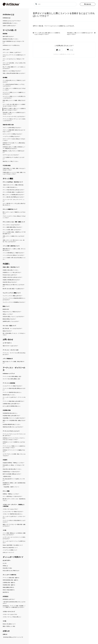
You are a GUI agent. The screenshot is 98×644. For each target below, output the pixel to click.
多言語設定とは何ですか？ (9, 599)
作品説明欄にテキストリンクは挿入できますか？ (14, 418)
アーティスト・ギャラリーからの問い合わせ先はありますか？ (14, 354)
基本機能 (5, 78)
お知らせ (6, 631)
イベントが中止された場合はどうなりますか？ (14, 255)
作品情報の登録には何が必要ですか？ (11, 416)
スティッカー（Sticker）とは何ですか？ (12, 52)
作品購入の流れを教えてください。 (11, 270)
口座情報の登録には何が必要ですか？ (11, 404)
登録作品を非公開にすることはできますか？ (13, 427)
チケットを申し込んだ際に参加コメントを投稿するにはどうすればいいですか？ (14, 105)
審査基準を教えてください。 (9, 395)
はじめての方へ (7, 560)
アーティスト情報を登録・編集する (11, 578)
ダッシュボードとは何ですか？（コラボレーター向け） (14, 517)
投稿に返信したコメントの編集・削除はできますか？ (14, 101)
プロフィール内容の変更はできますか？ (12, 128)
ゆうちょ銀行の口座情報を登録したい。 (12, 406)
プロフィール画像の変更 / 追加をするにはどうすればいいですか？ (14, 131)
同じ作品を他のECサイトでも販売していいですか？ (14, 480)
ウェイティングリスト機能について (12, 293)
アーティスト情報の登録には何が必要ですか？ (14, 401)
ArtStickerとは (8, 14)
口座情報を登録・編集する (9, 583)
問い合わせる (88, 4)
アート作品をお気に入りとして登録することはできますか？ (14, 81)
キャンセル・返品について (9, 326)
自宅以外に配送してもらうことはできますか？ (14, 317)
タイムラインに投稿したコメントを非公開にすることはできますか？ (14, 97)
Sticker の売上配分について (9, 624)
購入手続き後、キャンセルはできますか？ (13, 328)
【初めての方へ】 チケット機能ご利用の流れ (13, 185)
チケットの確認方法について (10, 209)
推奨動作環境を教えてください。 (10, 23)
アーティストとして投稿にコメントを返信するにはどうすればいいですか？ (14, 447)
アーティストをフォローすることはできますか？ (14, 117)
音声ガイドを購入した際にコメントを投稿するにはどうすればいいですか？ (15, 109)
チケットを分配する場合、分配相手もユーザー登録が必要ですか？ (14, 233)
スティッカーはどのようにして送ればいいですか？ (14, 60)
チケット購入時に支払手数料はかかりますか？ (14, 197)
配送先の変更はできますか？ (9, 319)
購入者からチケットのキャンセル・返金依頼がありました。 (14, 500)
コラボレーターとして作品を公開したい (12, 617)
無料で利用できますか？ (8, 36)
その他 (4, 530)
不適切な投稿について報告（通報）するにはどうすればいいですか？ (14, 169)
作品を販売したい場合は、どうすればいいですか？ (14, 466)
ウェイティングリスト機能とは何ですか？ (13, 296)
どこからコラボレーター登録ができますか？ (13, 512)
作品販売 (5, 460)
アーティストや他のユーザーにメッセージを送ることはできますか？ (14, 120)
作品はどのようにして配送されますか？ (12, 312)
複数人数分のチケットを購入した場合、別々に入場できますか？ (14, 250)
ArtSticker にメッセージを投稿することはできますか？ (14, 443)
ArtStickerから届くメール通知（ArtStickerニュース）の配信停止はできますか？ (14, 148)
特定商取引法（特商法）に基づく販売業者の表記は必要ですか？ (14, 484)
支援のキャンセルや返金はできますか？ (12, 71)
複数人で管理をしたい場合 (9, 626)
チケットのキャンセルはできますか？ (11, 225)
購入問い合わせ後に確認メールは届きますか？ (14, 289)
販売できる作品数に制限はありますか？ (12, 474)
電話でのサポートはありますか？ (10, 346)
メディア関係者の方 (8, 359)
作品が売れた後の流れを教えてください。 (13, 469)
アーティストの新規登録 (9, 383)
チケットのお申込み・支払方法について (13, 182)
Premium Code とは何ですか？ (10, 275)
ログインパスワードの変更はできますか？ (13, 134)
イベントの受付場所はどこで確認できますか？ (14, 253)
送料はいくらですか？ (8, 314)
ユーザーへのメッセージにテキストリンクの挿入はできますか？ (14, 538)
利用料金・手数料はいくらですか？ (11, 494)
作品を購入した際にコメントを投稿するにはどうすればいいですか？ (14, 113)
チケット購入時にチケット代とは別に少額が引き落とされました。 (14, 204)
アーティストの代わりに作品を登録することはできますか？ (14, 521)
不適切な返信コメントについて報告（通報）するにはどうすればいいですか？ (14, 173)
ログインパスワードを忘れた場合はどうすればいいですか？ (14, 140)
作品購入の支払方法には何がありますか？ (13, 277)
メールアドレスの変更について (10, 550)
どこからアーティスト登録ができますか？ (13, 386)
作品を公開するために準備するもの (11, 571)
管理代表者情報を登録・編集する (10, 580)
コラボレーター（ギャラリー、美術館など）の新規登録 (14, 505)
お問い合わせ (8, 339)
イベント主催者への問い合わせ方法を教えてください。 (14, 258)
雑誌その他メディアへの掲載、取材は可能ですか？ (14, 362)
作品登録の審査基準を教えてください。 (12, 424)
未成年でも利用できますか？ (9, 26)
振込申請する (6, 592)
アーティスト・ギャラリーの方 (11, 350)
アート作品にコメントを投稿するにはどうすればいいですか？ (14, 89)
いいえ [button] (71, 50)
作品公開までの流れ (7, 568)
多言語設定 (6, 596)
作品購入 (6, 264)
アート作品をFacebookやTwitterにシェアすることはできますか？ (14, 85)
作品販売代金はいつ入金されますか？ (11, 472)
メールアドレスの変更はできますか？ (11, 136)
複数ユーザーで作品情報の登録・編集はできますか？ (14, 421)
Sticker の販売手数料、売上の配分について (13, 545)
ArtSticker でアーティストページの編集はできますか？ (14, 451)
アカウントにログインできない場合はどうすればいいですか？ (14, 217)
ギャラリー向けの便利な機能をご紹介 (11, 379)
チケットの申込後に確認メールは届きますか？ (14, 192)
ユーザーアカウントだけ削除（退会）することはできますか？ (14, 455)
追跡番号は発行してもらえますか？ (11, 321)
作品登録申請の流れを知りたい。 (10, 413)
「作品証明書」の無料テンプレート (11, 487)
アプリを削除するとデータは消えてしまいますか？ (14, 158)
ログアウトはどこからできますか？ (11, 155)
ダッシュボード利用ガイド (13, 557)
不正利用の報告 (7, 166)
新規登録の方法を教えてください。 (11, 39)
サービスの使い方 (10, 30)
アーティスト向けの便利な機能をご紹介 (12, 376)
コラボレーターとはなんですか (10, 614)
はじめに (5, 563)
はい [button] (60, 50)
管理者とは (5, 566)
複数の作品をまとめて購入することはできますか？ (14, 285)
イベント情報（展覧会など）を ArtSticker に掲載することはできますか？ (14, 534)
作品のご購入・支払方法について (11, 267)
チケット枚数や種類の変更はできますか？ (13, 227)
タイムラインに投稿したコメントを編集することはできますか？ (14, 93)
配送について (6, 306)
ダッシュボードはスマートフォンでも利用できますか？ (14, 542)
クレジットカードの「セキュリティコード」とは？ (14, 200)
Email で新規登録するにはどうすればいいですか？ (13, 42)
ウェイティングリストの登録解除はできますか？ (14, 302)
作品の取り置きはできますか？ (10, 282)
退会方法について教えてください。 (11, 161)
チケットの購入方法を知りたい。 (10, 187)
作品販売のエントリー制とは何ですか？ (12, 272)
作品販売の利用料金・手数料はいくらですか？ (14, 463)
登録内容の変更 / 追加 (8, 125)
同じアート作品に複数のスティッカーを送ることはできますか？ (14, 68)
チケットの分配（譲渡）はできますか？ (12, 230)
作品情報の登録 (7, 410)
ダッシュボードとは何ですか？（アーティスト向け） (14, 398)
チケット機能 (8, 179)
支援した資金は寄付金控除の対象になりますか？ (14, 73)
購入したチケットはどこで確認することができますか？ (14, 213)
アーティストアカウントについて (11, 431)
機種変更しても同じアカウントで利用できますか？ (14, 152)
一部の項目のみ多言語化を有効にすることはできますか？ (14, 603)
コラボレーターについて (9, 612)
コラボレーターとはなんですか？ (10, 509)
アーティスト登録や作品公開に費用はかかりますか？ (14, 389)
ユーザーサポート (7, 343)
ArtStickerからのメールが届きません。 (12, 45)
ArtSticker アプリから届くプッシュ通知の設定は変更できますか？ (14, 144)
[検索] (55, 4)
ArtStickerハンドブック (9, 374)
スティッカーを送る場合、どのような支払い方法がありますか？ (14, 64)
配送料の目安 (6, 309)
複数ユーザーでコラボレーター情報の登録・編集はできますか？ (14, 525)
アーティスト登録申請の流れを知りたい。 (13, 392)
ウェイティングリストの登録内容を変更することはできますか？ (14, 299)
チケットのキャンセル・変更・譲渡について (14, 222)
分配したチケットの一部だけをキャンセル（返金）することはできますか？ (14, 241)
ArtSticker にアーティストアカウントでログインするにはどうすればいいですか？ (14, 439)
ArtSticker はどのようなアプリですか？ (12, 21)
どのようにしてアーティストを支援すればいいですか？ (14, 56)
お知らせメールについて (8, 552)
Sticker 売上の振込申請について (10, 548)
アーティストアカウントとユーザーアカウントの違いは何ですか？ (14, 435)
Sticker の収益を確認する (9, 590)
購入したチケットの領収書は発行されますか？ (14, 195)
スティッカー (6, 50)
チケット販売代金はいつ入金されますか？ (13, 496)
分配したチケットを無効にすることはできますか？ (14, 237)
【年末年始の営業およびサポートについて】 (13, 637)
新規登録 (5, 34)
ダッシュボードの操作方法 (9, 575)
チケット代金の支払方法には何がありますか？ (14, 190)
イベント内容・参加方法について (11, 246)
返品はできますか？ (7, 331)
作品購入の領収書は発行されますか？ (11, 280)
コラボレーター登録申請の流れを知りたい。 (13, 514)
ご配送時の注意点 (7, 476)
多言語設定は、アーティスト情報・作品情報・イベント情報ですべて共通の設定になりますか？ (14, 607)
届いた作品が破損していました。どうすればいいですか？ (14, 334)
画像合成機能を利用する (8, 587)
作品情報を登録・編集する (9, 585)
